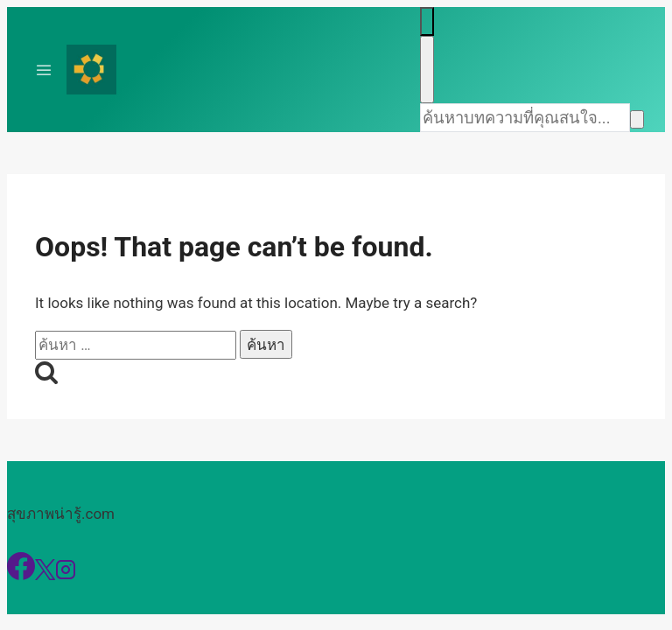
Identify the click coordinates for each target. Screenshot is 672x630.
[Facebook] (21, 575)
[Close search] (427, 70)
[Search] (525, 118)
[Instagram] (66, 575)
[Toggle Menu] (44, 70)
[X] (45, 575)
